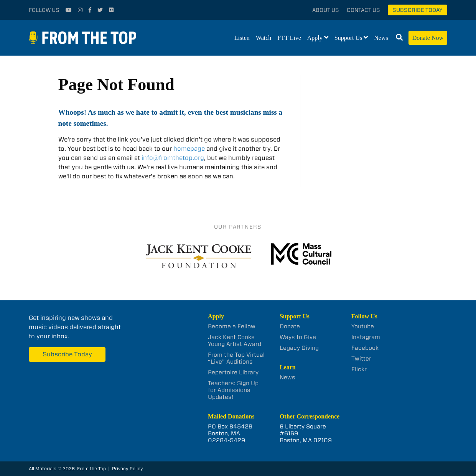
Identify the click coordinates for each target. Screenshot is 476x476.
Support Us (348, 38)
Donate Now (428, 38)
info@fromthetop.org (173, 158)
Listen (242, 38)
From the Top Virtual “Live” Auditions (236, 358)
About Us (326, 10)
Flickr (359, 369)
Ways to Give (298, 337)
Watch (264, 38)
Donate (290, 326)
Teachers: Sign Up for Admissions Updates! (233, 390)
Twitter (361, 359)
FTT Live (289, 38)
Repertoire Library (233, 372)
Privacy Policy (128, 469)
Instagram (366, 337)
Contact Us (363, 10)
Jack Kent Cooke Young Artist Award (235, 341)
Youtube (363, 326)
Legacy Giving (299, 348)
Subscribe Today (418, 10)
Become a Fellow (232, 326)
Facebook (365, 348)
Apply (315, 38)
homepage (189, 149)
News (381, 38)
